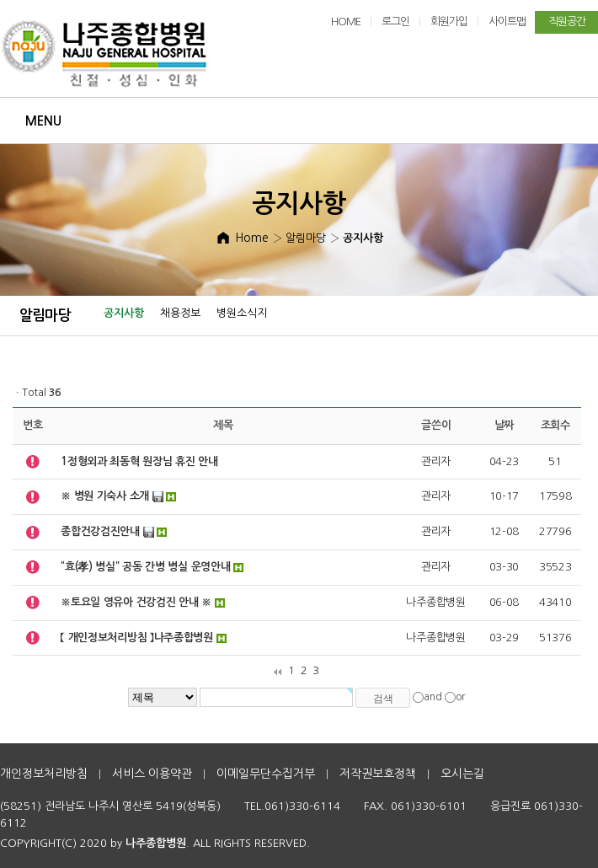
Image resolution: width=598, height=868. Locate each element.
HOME (346, 21)
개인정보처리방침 (44, 774)
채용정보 (180, 313)
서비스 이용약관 (152, 774)
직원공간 (567, 21)
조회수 (555, 425)
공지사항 (124, 313)
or (460, 697)
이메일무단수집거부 (266, 774)
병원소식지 (242, 313)
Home (252, 238)
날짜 (504, 425)
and (433, 697)
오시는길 (462, 774)
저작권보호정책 (378, 774)
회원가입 (449, 21)
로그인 (395, 21)
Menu (43, 121)
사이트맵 (507, 21)
